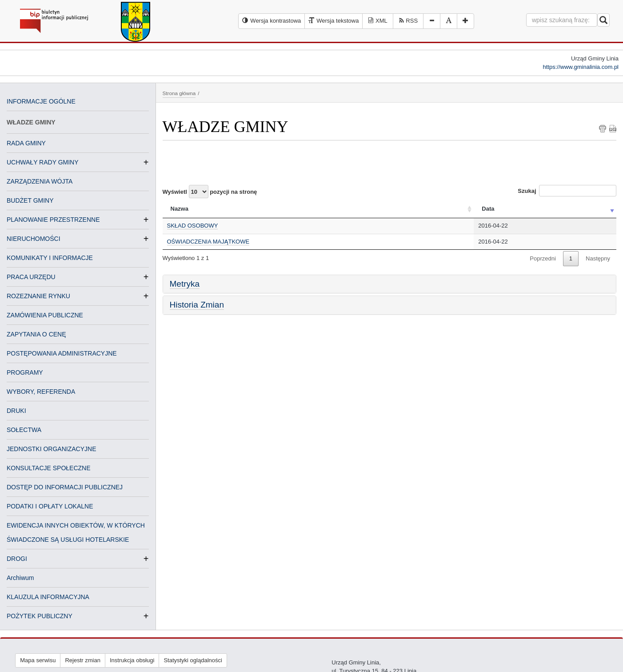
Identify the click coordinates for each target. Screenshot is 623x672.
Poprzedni (543, 258)
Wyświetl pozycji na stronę (210, 192)
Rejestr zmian (82, 660)
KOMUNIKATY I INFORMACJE (50, 258)
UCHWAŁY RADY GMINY (43, 162)
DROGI (17, 559)
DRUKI (16, 411)
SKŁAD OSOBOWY (193, 226)
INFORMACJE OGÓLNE (41, 101)
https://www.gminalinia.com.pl (581, 67)
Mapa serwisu (38, 660)
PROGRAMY (25, 372)
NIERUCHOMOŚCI (34, 239)
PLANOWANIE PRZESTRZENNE (53, 220)
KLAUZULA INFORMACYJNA (48, 597)
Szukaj (567, 191)
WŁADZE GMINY (31, 122)
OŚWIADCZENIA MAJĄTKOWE (208, 242)
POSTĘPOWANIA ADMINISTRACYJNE (62, 353)
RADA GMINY (26, 143)
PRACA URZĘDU (31, 277)
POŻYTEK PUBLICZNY (40, 616)
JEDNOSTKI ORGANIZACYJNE (51, 449)
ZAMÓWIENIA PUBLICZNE (45, 315)
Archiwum (20, 578)
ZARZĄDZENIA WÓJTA (40, 181)
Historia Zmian (197, 305)
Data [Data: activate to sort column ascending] (488, 209)
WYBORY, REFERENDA (41, 392)
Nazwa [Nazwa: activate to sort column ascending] (180, 209)
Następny (598, 258)
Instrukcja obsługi (132, 660)
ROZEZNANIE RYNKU (38, 296)
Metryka (185, 284)
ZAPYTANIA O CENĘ (36, 334)
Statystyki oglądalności (193, 660)
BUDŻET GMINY (30, 200)
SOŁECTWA (24, 430)
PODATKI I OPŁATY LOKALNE (50, 506)
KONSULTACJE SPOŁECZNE (49, 468)
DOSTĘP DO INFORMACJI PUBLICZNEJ (65, 487)
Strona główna (179, 93)
